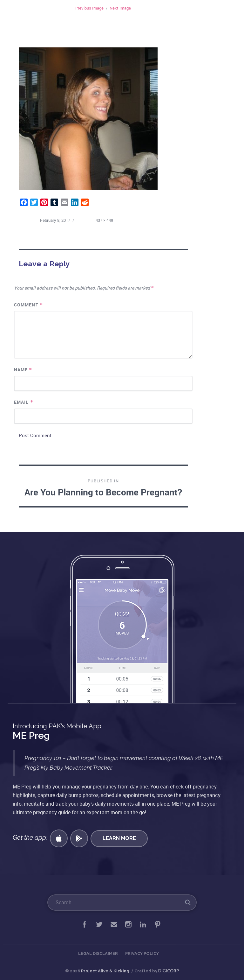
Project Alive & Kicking (105, 971)
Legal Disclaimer (98, 953)
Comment (28, 305)
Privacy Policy (142, 953)
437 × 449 (104, 220)
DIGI (169, 971)
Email (24, 402)
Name (23, 370)
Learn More (119, 838)
